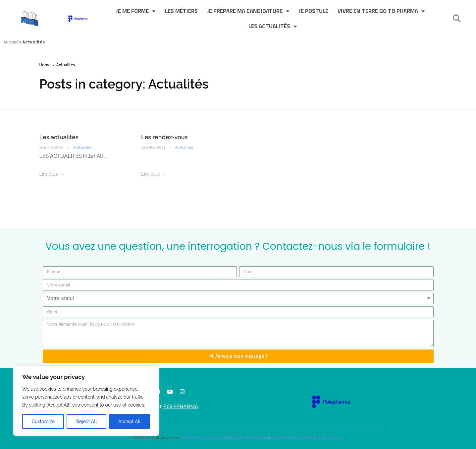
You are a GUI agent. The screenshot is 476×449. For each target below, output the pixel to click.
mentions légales (198, 438)
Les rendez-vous (164, 137)
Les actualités (273, 26)
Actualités (82, 147)
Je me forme (136, 11)
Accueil (11, 42)
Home (45, 65)
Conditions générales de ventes (309, 438)
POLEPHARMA (181, 406)
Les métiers (181, 11)
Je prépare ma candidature (248, 11)
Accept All (129, 421)
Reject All (86, 421)
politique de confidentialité (247, 438)
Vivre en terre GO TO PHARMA (381, 11)
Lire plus (49, 174)
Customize (43, 421)
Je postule (314, 11)
